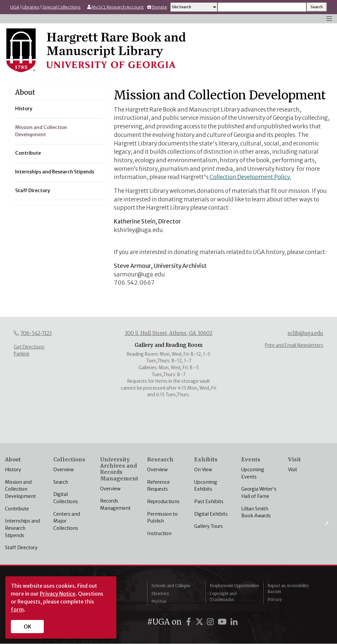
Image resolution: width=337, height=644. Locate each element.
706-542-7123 (36, 333)
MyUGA (159, 601)
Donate (160, 7)
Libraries (31, 7)
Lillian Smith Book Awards (256, 512)
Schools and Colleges (171, 586)
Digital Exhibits (211, 514)
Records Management (115, 504)
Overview (64, 470)
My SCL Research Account (118, 7)
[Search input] (262, 7)
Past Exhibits (209, 502)
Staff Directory (21, 548)
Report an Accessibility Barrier (288, 589)
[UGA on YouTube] (223, 622)
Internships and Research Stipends (22, 528)
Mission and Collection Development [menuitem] (41, 131)
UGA (15, 7)
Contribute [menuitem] (28, 153)
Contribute (17, 509)
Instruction (159, 533)
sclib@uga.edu (305, 333)
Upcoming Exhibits (206, 486)
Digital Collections (66, 498)
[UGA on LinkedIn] (234, 622)
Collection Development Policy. (250, 177)
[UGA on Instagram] (211, 622)
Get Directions (29, 347)
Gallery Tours (208, 526)
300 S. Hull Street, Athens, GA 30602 (169, 333)
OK (27, 627)
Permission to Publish (162, 518)
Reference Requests (158, 486)
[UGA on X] (200, 622)
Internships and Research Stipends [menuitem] (55, 172)
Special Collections (62, 7)
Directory (160, 593)
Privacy (275, 599)
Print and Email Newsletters (294, 345)
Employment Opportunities (234, 586)
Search (61, 482)
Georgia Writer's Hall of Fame (259, 493)
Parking (22, 354)
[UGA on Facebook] (190, 622)
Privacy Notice (58, 594)
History (13, 470)
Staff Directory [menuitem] (33, 191)
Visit (293, 470)
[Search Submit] (317, 7)
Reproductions (163, 502)
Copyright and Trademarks (223, 596)
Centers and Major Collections (67, 521)
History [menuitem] (24, 109)
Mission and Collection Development (20, 489)
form (17, 609)
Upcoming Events (253, 473)
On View (203, 470)
